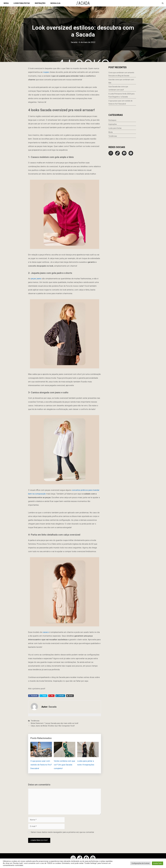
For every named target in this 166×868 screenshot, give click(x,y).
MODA (6, 3)
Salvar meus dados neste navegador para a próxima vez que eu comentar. (63, 832)
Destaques (112, 120)
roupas (46, 72)
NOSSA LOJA (55, 3)
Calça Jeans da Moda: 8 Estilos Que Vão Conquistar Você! (53, 726)
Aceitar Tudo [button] (158, 863)
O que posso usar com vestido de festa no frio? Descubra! (41, 765)
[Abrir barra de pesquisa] (163, 3)
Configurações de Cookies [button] (141, 863)
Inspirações (113, 124)
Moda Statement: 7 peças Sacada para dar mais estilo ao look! (55, 723)
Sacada (74, 42)
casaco (45, 632)
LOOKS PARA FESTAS (22, 3)
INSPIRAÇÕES (40, 3)
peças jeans (36, 279)
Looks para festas (115, 128)
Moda (111, 132)
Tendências (35, 721)
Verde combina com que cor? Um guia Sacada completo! (64, 765)
